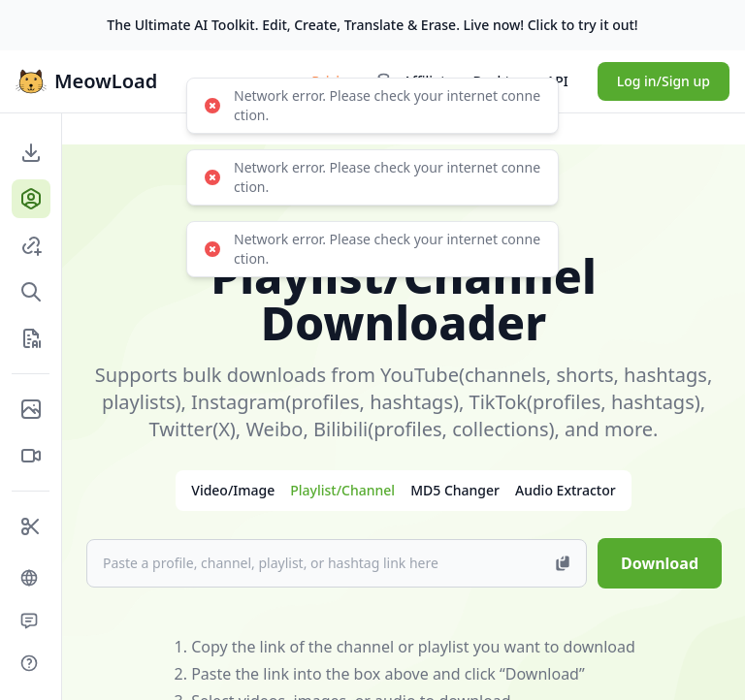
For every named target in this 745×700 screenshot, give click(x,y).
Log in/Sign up (664, 81)
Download (660, 563)
